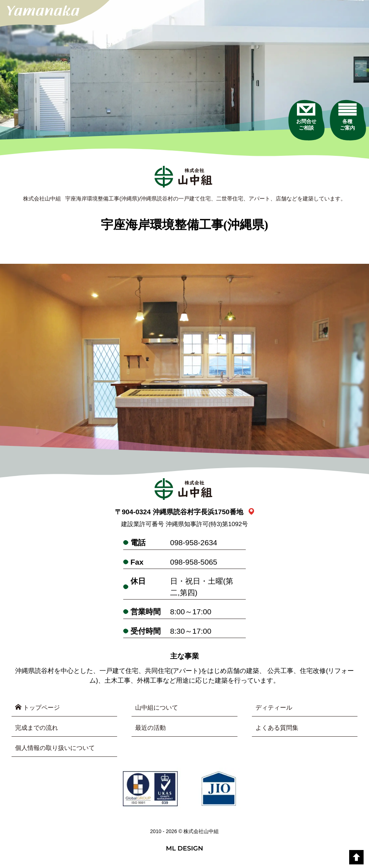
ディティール (275, 708)
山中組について (158, 708)
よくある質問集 (278, 729)
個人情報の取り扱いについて (57, 749)
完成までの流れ (38, 729)
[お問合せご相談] (296, 129)
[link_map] (252, 513)
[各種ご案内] (345, 129)
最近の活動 (151, 729)
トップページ (39, 708)
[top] (356, 857)
